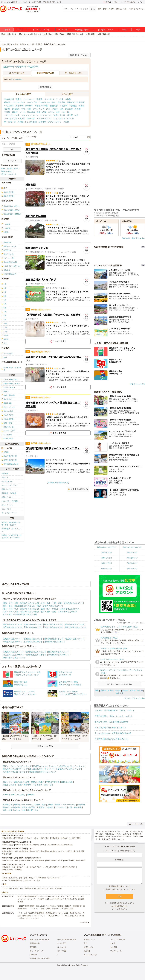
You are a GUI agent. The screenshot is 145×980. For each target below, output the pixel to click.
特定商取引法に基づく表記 (40, 959)
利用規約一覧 (35, 943)
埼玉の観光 (76, 838)
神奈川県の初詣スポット (55, 642)
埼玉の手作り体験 (22, 845)
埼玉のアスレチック (58, 851)
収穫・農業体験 (25, 785)
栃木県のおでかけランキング (72, 766)
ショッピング (46, 115)
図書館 (15, 112)
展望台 (81, 106)
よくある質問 (61, 943)
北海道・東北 (6, 34)
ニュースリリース (36, 951)
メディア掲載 (61, 951)
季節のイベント (7, 497)
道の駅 (70, 115)
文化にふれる (67, 782)
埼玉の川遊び (7, 854)
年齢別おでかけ (82, 30)
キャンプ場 (32, 102)
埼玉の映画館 (40, 861)
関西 (69, 34)
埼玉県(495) (33, 67)
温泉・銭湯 (41, 112)
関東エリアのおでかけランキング (17, 766)
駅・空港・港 (10, 122)
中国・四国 (90, 34)
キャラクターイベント (10, 513)
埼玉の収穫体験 (54, 845)
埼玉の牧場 (55, 838)
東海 (46, 34)
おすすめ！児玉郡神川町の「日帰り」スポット (115, 710)
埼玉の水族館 (80, 861)
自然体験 (5, 473)
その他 (66, 122)
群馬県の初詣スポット (54, 639)
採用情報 (87, 951)
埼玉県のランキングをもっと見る (120, 684)
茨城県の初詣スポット (12, 639)
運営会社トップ (89, 939)
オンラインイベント (41, 30)
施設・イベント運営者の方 (40, 939)
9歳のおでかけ (132, 568)
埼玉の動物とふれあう (38, 845)
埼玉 (39, 34)
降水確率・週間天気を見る (134, 238)
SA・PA (71, 119)
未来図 (113, 943)
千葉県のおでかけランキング (68, 769)
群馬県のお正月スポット (59, 652)
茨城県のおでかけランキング (45, 766)
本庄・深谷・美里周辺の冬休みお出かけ (20, 614)
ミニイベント (6, 509)
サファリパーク (51, 99)
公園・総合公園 (66, 109)
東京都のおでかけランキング (15, 772)
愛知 (50, 34)
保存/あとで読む (111, 2)
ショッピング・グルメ (10, 485)
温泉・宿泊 (49, 785)
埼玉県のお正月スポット (13, 655)
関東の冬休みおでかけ (12, 624)
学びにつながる (53, 782)
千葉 (35, 34)
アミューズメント (44, 119)
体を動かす (38, 785)
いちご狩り (9, 106)
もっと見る (84, 922)
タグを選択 (12, 161)
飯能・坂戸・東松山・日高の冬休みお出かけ (60, 609)
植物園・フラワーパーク (15, 102)
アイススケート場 (12, 115)
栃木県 (110, 690)
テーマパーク (29, 99)
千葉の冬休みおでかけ (33, 627)
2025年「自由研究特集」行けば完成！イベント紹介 (12, 536)
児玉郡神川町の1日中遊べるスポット (110, 728)
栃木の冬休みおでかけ (54, 624)
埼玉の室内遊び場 (27, 861)
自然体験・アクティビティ (50, 122)
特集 (138, 30)
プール (22, 112)
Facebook (34, 955)
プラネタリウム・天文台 (15, 119)
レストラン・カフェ (30, 115)
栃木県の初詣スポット (33, 639)
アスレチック (39, 109)
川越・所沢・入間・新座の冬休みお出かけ (21, 603)
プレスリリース (116, 951)
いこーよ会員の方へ (120, 909)
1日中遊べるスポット (137, 9)
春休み (100, 9)
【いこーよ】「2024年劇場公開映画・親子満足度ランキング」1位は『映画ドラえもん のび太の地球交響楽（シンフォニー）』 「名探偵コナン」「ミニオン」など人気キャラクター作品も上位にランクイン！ (51, 916)
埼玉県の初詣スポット (74, 639)
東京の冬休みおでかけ (54, 627)
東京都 (140, 690)
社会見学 (54, 106)
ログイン (141, 2)
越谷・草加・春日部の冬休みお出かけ (19, 606)
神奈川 (30, 34)
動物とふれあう (122, 9)
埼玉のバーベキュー (32, 838)
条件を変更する (45, 87)
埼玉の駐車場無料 (43, 851)
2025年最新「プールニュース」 (12, 530)
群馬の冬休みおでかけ (74, 624)
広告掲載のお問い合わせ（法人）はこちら (120, 889)
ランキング (63, 30)
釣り (54, 102)
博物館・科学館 (41, 106)
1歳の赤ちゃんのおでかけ (132, 547)
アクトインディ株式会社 (112, 935)
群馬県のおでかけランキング (15, 769)
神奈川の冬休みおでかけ (75, 627)
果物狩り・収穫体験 (76, 102)
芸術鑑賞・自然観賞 (9, 493)
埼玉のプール (66, 838)
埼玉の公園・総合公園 (76, 851)
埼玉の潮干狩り (55, 867)
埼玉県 (125, 690)
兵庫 (82, 34)
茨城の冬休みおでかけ (33, 624)
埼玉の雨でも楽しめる (10, 861)
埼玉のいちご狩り (69, 867)
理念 (85, 943)
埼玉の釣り (45, 838)
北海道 (14, 34)
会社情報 (114, 947)
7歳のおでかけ (132, 563)
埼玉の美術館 (69, 861)
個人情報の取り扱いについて (120, 886)
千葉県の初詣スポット (12, 642)
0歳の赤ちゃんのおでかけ (107, 547)
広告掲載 (33, 947)
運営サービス (89, 947)
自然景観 (61, 102)
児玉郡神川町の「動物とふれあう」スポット (114, 716)
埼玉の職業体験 (67, 845)
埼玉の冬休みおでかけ (12, 627)
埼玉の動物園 (18, 838)
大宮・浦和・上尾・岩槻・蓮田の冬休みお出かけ (62, 603)
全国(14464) (9, 67)
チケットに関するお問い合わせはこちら (120, 903)
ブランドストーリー (118, 939)
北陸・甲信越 (59, 34)
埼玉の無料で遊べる (27, 851)
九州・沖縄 (102, 34)
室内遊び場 (9, 99)
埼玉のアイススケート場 (39, 867)
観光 (77, 115)
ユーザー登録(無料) (128, 2)
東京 (25, 34)
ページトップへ (136, 824)
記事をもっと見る (45, 746)
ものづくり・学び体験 (10, 501)
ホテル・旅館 (54, 112)
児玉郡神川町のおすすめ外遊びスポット (112, 739)
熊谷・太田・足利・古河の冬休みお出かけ (59, 612)
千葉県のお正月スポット (36, 655)
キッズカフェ (59, 119)
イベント (20, 30)
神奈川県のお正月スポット (14, 658)
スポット (7, 30)
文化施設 (16, 109)
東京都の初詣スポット (33, 642)
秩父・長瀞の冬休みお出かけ (49, 606)
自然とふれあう (10, 785)
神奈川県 (120, 693)
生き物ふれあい (7, 481)
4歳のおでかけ (107, 558)
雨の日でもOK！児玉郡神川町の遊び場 (111, 722)
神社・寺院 (26, 109)
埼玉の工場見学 (8, 845)
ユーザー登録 (7, 888)
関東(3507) (21, 67)
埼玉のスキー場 (22, 867)
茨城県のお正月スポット (13, 652)
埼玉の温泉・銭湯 (9, 867)
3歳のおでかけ (132, 552)
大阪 (73, 34)
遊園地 (19, 99)
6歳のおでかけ (107, 563)
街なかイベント (7, 505)
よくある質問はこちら (120, 906)
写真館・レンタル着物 (27, 122)
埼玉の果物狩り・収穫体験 (12, 870)
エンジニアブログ (90, 955)
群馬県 (118, 690)
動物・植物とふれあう (35, 782)
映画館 (78, 109)
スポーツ (5, 477)
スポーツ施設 (52, 109)
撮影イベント (6, 489)
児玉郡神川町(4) (17, 79)
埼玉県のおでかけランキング (42, 769)
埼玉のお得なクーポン (10, 851)
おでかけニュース (106, 30)
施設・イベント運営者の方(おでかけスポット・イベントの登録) (38, 888)
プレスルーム (61, 947)
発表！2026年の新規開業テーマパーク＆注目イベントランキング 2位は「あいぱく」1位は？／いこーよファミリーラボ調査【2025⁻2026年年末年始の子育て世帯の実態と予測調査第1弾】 (51, 899)
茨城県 (103, 690)
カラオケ (31, 119)
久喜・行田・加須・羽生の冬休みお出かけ (21, 612)
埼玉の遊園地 (7, 838)
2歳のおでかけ (107, 552)
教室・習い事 (59, 115)
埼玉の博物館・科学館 (54, 861)
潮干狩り (29, 106)
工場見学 (63, 106)
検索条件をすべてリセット (79, 55)
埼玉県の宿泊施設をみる (58, 482)
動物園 (39, 99)
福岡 (108, 34)
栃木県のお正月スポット (36, 652)
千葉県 (132, 690)
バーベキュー (44, 102)
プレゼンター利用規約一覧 (66, 939)
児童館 (7, 112)
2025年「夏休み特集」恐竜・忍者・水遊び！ (11, 524)
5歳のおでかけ (132, 558)
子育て (125, 30)
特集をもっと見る (137, 384)
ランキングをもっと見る (135, 698)
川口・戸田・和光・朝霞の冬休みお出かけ (21, 609)
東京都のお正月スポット (59, 655)
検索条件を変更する (78, 489)
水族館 (68, 99)
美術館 (7, 109)
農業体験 (19, 106)
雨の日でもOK (109, 9)
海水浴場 (31, 112)
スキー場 (65, 112)
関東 (21, 34)
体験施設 (73, 106)
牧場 (61, 99)
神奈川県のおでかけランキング (43, 772)
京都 (77, 34)
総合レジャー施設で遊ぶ (13, 782)
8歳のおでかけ (107, 568)
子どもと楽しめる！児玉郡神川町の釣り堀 (113, 733)
